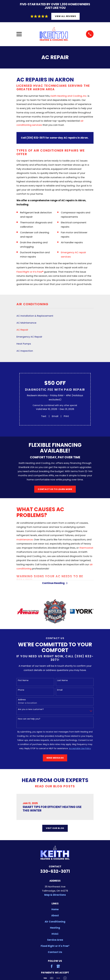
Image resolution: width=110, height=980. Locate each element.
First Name (23, 681)
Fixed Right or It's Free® (55, 946)
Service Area (55, 940)
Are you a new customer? (31, 710)
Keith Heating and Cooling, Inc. (69, 96)
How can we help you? (29, 719)
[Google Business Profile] (58, 967)
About (55, 916)
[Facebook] (52, 967)
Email (55, 416)
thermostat (86, 548)
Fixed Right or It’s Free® (30, 272)
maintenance (25, 539)
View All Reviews (65, 16)
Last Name (62, 681)
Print (66, 416)
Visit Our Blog (55, 828)
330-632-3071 (55, 872)
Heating (55, 928)
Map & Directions (55, 895)
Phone (21, 690)
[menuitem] (55, 316)
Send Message (55, 758)
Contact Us (55, 952)
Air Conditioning (55, 922)
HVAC (55, 934)
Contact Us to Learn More (55, 489)
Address (22, 700)
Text (44, 416)
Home (55, 910)
